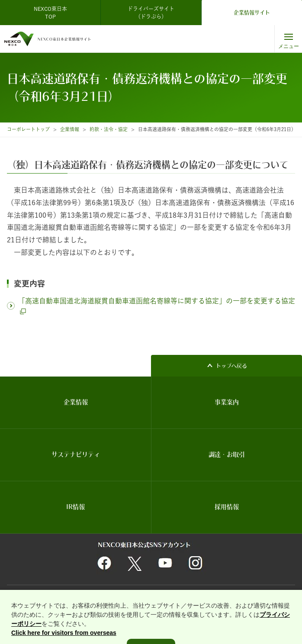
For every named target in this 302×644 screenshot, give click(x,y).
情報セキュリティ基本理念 (248, 596)
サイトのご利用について (36, 596)
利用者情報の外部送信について (42, 607)
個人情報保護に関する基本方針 (145, 596)
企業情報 (70, 129)
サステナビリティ (76, 454)
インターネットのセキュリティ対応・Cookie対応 (131, 607)
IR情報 (75, 507)
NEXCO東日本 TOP (53, 13)
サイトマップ (199, 596)
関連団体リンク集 (87, 596)
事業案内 (227, 402)
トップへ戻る (231, 366)
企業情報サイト (252, 13)
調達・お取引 (227, 454)
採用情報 (227, 507)
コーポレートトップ (28, 129)
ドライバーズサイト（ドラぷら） (151, 13)
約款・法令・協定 (109, 129)
